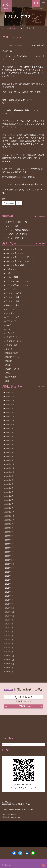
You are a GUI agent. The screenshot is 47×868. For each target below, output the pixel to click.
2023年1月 (9, 508)
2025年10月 (10, 405)
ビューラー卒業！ (13, 226)
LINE (38, 851)
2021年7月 (9, 580)
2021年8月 (9, 576)
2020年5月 (9, 636)
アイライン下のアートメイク (17, 285)
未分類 (8, 365)
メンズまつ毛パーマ (13, 341)
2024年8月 (9, 432)
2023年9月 (9, 476)
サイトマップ (23, 861)
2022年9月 (9, 524)
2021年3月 (9, 596)
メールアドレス (28, 851)
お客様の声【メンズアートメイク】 (19, 261)
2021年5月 (9, 588)
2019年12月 (10, 656)
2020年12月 (10, 608)
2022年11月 (10, 516)
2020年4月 (9, 640)
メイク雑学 (10, 333)
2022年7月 (9, 532)
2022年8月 (9, 528)
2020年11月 (10, 612)
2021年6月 (9, 584)
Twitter (19, 851)
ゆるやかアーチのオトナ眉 (16, 222)
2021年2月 (9, 600)
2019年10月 (10, 664)
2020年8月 (9, 624)
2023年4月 (9, 496)
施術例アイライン (12, 357)
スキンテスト (11, 313)
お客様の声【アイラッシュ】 (17, 253)
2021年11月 (10, 564)
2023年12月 (10, 464)
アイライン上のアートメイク (17, 281)
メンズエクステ (12, 345)
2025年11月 (10, 401)
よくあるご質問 (12, 277)
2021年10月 (10, 568)
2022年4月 (9, 544)
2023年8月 (9, 480)
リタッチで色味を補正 (15, 238)
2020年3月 (9, 644)
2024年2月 (9, 456)
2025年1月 (9, 412)
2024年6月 (9, 440)
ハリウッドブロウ (12, 317)
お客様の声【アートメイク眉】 (18, 257)
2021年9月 (9, 572)
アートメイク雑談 (12, 301)
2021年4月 (9, 592)
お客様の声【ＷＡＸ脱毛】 (16, 265)
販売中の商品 (11, 377)
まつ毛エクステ (16, 28)
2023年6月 (9, 488)
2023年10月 (10, 472)
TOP (4, 28)
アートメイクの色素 (13, 293)
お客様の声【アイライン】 (16, 249)
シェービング (11, 309)
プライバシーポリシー (10, 861)
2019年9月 (9, 668)
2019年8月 (9, 672)
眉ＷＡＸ (9, 373)
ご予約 (36, 5)
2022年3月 (9, 548)
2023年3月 (9, 500)
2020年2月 (9, 648)
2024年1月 (9, 460)
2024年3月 (9, 452)
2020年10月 (10, 616)
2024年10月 (10, 424)
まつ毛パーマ (11, 273)
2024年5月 (9, 444)
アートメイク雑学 (12, 297)
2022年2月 (9, 552)
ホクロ (8, 329)
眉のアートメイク (12, 369)
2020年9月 (9, 620)
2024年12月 (10, 416)
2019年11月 (10, 660)
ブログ (8, 325)
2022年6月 (9, 536)
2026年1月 (9, 393)
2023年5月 (9, 492)
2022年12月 (10, 512)
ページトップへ (42, 864)
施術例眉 (9, 361)
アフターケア (11, 289)
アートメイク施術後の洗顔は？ (18, 230)
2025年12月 (10, 397)
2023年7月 (9, 484)
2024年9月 (9, 428)
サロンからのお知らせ (14, 305)
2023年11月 (10, 468)
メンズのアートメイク (14, 337)
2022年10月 (10, 520)
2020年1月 (9, 652)
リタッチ (9, 349)
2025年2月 (9, 409)
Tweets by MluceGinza (12, 735)
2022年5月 (9, 540)
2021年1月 (9, 604)
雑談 (7, 381)
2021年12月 (10, 560)
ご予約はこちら (25, 711)
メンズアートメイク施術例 (16, 234)
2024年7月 (9, 436)
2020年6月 (9, 632)
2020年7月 (9, 628)
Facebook (9, 851)
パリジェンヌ (11, 321)
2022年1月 (9, 556)
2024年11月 (10, 420)
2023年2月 (9, 504)
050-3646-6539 (25, 699)
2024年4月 (9, 448)
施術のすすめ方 (12, 353)
